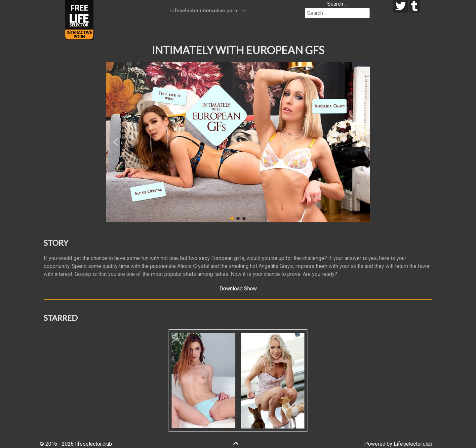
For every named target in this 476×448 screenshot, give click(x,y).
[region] (238, 142)
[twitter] (400, 6)
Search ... (337, 4)
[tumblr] (415, 6)
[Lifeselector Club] (79, 19)
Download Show (238, 289)
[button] (116, 142)
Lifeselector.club (413, 444)
